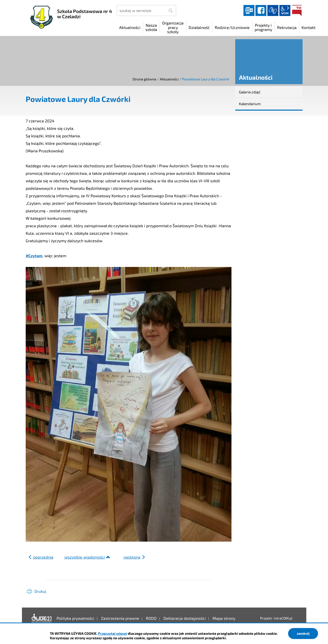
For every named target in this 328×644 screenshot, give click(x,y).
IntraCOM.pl (283, 618)
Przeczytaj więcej (112, 633)
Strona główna (144, 79)
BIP (297, 10)
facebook (261, 10)
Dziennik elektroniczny (249, 10)
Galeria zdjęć (250, 92)
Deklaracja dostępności (42, 618)
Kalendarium (250, 104)
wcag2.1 (285, 10)
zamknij (303, 633)
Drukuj (40, 591)
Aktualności (169, 79)
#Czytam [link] (34, 256)
